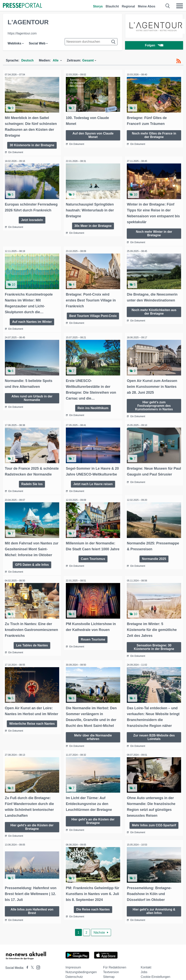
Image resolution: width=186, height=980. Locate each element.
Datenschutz (74, 976)
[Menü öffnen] (180, 6)
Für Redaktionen (115, 966)
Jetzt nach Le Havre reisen (93, 485)
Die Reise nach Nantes (93, 908)
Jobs (144, 971)
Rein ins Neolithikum (93, 404)
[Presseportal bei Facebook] (26, 967)
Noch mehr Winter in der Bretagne (154, 231)
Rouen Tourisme (93, 638)
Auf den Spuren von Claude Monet (93, 134)
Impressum (73, 966)
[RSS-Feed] (179, 61)
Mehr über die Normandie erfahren (93, 738)
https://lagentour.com (22, 33)
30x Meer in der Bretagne (93, 223)
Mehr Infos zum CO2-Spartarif (154, 825)
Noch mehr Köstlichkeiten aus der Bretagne (154, 308)
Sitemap (109, 976)
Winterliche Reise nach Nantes (32, 730)
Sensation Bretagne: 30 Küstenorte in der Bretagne (154, 646)
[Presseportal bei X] (31, 967)
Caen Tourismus (93, 564)
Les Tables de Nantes (32, 650)
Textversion (111, 971)
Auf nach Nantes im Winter (32, 318)
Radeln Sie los (32, 485)
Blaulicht (112, 6)
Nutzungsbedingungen (81, 971)
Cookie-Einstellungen (155, 976)
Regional (128, 6)
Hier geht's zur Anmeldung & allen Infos (154, 910)
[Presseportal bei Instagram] (37, 966)
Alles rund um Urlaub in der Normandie (32, 394)
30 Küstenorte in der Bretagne (32, 144)
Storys (98, 6)
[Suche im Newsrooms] (91, 42)
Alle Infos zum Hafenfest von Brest (32, 910)
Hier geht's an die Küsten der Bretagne (32, 827)
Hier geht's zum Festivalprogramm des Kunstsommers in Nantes (154, 402)
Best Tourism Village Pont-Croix (93, 313)
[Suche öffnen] (168, 6)
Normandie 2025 (154, 559)
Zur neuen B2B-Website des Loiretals (154, 738)
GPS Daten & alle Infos (32, 564)
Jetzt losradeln (32, 223)
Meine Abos (147, 6)
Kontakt (146, 966)
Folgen (154, 46)
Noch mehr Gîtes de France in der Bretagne (154, 134)
